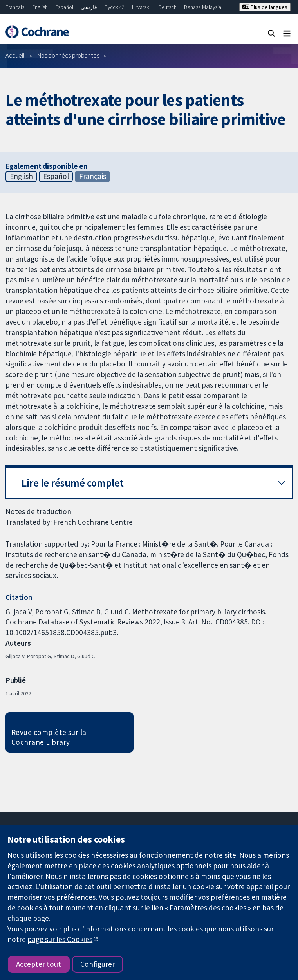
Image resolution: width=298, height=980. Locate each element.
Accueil (15, 55)
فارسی (89, 7)
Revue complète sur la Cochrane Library (49, 737)
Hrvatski (141, 7)
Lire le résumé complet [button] (73, 483)
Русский (115, 7)
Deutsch (167, 7)
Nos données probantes (68, 55)
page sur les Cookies (60, 939)
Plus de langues (265, 7)
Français (15, 7)
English (40, 7)
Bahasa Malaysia (203, 7)
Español (64, 7)
